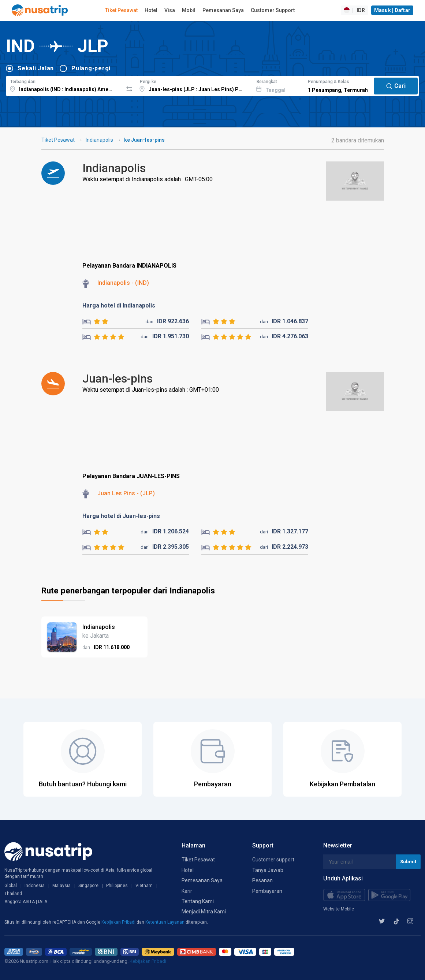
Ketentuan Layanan (165, 922)
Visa (170, 10)
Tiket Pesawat (121, 10)
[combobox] (64, 85)
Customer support (273, 860)
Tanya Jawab (268, 870)
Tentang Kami (198, 901)
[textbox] (64, 85)
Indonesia (35, 886)
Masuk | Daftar (392, 10)
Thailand (13, 894)
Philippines (117, 886)
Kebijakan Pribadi (119, 922)
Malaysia (61, 886)
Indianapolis (99, 140)
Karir (187, 891)
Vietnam (144, 886)
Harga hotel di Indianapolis (119, 305)
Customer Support (273, 10)
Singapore (88, 886)
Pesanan (262, 880)
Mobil (189, 10)
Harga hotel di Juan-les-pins (121, 516)
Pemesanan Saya (223, 10)
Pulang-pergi (91, 68)
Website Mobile (339, 909)
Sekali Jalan (36, 68)
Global (11, 886)
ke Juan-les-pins (144, 140)
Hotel (151, 10)
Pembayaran (267, 891)
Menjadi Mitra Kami (204, 912)
